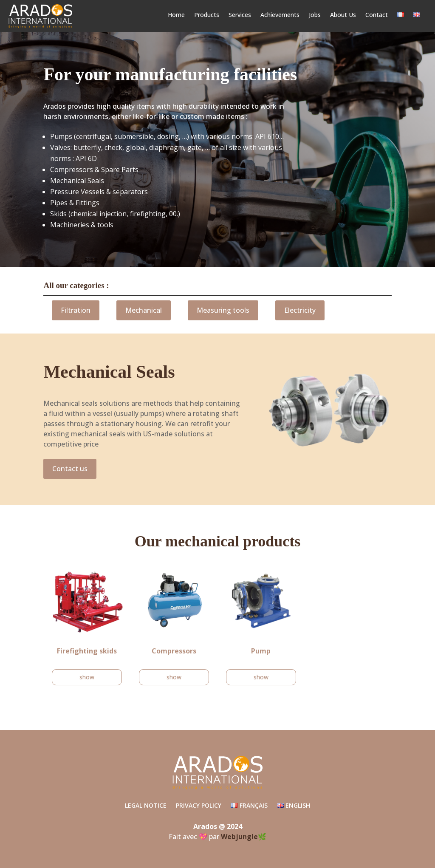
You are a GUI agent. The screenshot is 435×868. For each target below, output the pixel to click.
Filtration (76, 310)
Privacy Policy (199, 806)
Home (176, 15)
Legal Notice (146, 806)
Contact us (70, 469)
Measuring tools (223, 310)
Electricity (300, 310)
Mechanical (144, 310)
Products (207, 15)
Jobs (315, 15)
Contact (377, 15)
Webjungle (239, 837)
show (87, 677)
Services (240, 15)
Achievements (280, 15)
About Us (343, 15)
